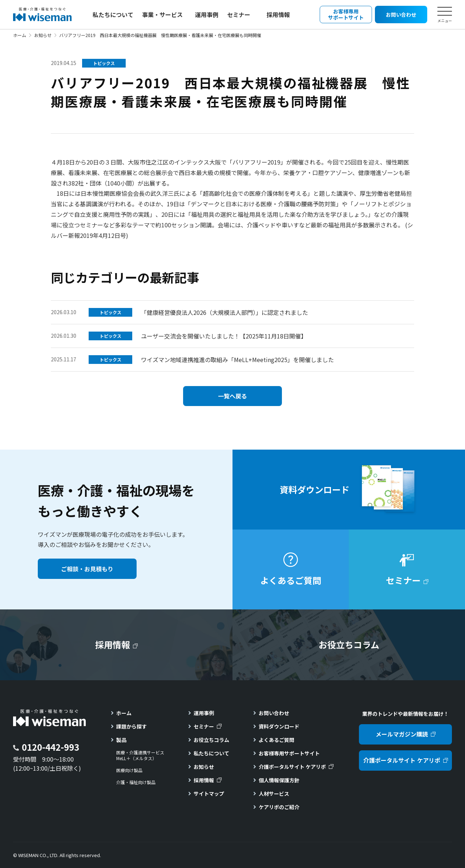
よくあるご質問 (276, 740)
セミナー (239, 15)
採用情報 (278, 15)
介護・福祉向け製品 (136, 782)
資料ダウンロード (279, 726)
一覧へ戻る (232, 396)
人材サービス (274, 794)
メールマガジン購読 (402, 734)
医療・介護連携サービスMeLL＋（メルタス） (140, 756)
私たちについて (113, 15)
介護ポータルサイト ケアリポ (292, 767)
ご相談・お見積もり (87, 569)
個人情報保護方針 (279, 780)
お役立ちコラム (211, 740)
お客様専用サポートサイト (289, 753)
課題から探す (132, 726)
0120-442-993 (50, 747)
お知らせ (43, 35)
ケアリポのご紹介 (279, 807)
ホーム (20, 35)
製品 (121, 740)
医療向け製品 (129, 770)
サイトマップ (209, 794)
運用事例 (207, 15)
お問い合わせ (274, 713)
